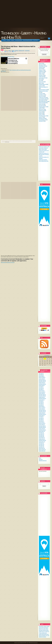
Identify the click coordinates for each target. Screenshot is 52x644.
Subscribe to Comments (10, 262)
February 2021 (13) (42, 450)
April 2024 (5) (41, 405)
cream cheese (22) (42, 78)
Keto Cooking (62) (42, 100)
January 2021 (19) (42, 451)
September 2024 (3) (42, 398)
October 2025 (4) (42, 383)
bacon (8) (41, 69)
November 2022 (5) (42, 427)
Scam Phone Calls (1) (43, 116)
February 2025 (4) (42, 392)
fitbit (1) (40, 83)
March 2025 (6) (42, 391)
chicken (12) (41, 73)
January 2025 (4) (42, 393)
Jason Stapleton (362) (43, 99)
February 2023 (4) (42, 423)
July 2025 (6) (41, 387)
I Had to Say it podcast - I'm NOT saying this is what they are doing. (44, 154)
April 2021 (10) (42, 447)
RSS (43, 63)
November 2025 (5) (42, 382)
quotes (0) (41, 113)
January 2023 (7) (42, 425)
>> (49, 355)
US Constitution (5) (42, 120)
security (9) (41, 117)
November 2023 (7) (42, 412)
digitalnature (36, 643)
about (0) (41, 63)
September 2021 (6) (42, 440)
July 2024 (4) (41, 401)
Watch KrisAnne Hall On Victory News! (8, 57)
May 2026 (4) (41, 374)
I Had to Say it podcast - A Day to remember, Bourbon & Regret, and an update (44, 148)
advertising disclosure (43, 461)
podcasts (17, 51)
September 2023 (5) (42, 414)
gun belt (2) (41, 94)
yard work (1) (41, 121)
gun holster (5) (41, 95)
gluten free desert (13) (43, 90)
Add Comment (3, 262)
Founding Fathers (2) (43, 84)
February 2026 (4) (42, 378)
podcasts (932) (41, 111)
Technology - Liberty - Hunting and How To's (23, 35)
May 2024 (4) (41, 404)
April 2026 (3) (41, 375)
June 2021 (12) (42, 444)
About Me (41, 459)
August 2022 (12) (42, 431)
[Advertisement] (14, 14)
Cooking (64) (41, 76)
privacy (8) (41, 112)
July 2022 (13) (41, 433)
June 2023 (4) (41, 418)
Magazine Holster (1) (43, 107)
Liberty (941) (41, 104)
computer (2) (41, 75)
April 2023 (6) (41, 421)
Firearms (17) (41, 82)
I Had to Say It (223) (42, 97)
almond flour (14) (42, 66)
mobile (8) (41, 108)
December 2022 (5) (42, 426)
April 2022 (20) (42, 436)
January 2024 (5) (42, 409)
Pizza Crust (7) (41, 109)
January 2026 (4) (42, 379)
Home (40, 458)
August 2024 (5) (42, 400)
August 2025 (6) (42, 385)
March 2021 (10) (42, 448)
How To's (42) (41, 96)
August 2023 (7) (42, 416)
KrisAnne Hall (21, 51)
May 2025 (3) (41, 389)
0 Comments (27, 51)
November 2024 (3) (42, 396)
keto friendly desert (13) (43, 101)
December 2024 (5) (42, 395)
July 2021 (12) (41, 443)
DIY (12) (40, 79)
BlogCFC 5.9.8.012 (17, 643)
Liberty (13, 51)
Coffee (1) (41, 74)
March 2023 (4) (42, 422)
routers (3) (41, 114)
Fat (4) (40, 80)
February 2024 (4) (42, 408)
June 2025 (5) (41, 388)
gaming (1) (41, 86)
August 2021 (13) (42, 442)
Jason (10, 51)
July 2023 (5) (41, 417)
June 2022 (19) (42, 434)
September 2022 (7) (42, 430)
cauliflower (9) (41, 71)
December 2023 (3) (42, 410)
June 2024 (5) (41, 402)
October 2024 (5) (42, 397)
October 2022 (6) (42, 429)
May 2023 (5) (41, 419)
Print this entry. (7, 142)
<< (44, 355)
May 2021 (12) (41, 446)
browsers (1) (41, 70)
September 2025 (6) (42, 384)
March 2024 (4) (42, 406)
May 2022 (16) (41, 435)
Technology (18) (42, 118)
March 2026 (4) (42, 376)
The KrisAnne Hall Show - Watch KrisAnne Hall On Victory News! (18, 47)
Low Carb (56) (41, 105)
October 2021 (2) (42, 439)
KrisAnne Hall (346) (42, 103)
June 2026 (47, 355)
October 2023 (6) (42, 413)
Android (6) (41, 67)
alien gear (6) (41, 65)
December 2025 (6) (42, 380)
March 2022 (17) (42, 438)
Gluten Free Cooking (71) (43, 87)
